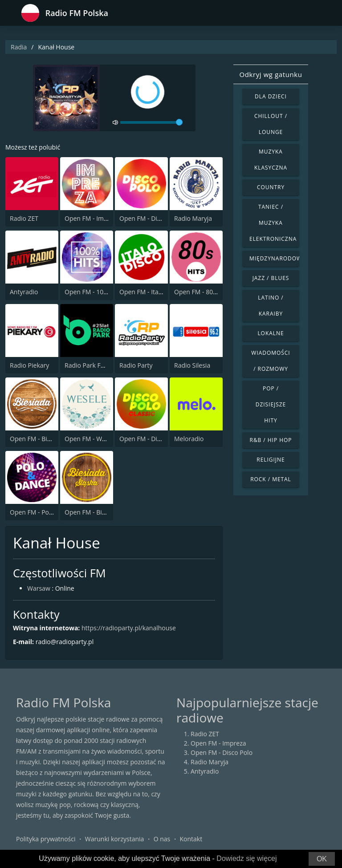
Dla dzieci (271, 96)
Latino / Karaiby (271, 306)
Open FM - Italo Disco (150, 292)
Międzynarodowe (274, 258)
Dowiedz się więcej (246, 858)
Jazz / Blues (271, 278)
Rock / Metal (271, 479)
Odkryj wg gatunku (271, 74)
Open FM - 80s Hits (202, 292)
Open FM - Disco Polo (150, 218)
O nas (162, 839)
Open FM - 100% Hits (95, 292)
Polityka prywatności (46, 839)
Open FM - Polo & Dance (45, 512)
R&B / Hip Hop (271, 440)
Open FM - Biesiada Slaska (102, 512)
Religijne (271, 460)
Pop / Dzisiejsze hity (271, 404)
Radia (19, 47)
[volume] (151, 122)
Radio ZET (24, 218)
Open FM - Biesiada (38, 439)
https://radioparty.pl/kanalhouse (129, 628)
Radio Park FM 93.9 (92, 365)
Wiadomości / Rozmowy (271, 361)
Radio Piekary (29, 365)
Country (271, 187)
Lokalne (271, 333)
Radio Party (136, 365)
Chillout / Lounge (271, 124)
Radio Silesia (192, 365)
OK (322, 859)
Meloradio (189, 439)
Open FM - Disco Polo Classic (161, 439)
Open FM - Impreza (92, 218)
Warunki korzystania (115, 839)
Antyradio (24, 292)
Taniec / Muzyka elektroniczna (273, 223)
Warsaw (39, 588)
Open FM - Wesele (91, 439)
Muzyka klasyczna (271, 160)
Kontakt (191, 839)
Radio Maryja (193, 218)
